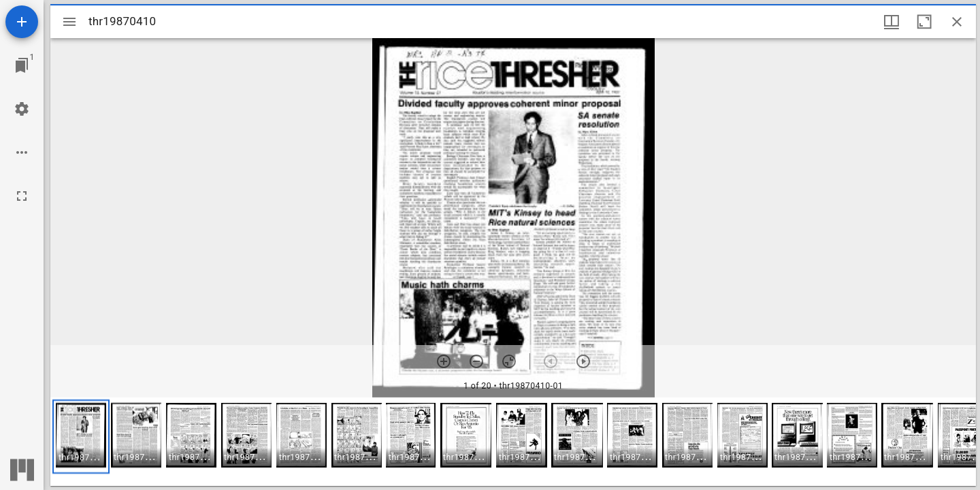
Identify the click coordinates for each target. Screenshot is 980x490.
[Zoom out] (476, 361)
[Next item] (583, 361)
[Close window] (957, 22)
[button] (81, 437)
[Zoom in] (444, 361)
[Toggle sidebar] (69, 22)
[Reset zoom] (509, 361)
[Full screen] (22, 196)
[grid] (513, 442)
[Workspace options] (22, 152)
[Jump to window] (22, 65)
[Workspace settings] (22, 109)
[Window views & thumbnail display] (892, 22)
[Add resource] (22, 22)
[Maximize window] (924, 22)
